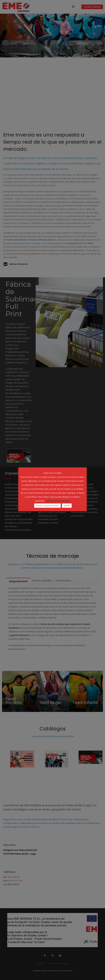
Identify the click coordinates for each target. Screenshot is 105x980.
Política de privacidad (57, 501)
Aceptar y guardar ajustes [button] (47, 506)
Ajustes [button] (67, 506)
